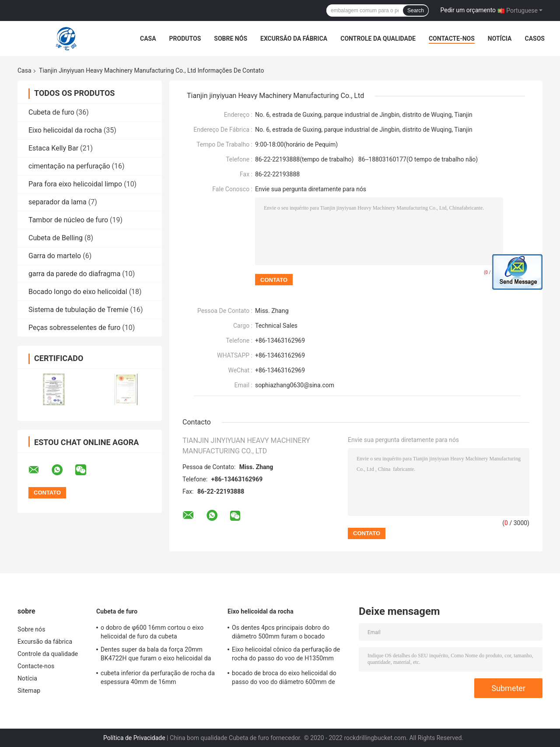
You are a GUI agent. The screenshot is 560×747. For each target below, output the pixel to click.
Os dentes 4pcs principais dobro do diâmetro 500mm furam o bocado (281, 632)
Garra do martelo (55, 256)
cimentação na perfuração (69, 166)
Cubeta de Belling (56, 238)
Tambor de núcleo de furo (68, 220)
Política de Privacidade (134, 738)
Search (416, 11)
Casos (534, 39)
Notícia (500, 39)
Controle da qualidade (378, 39)
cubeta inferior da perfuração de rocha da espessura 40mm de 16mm (158, 677)
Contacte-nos (452, 39)
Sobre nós (231, 39)
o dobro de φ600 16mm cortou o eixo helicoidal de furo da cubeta (152, 632)
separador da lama (58, 202)
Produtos (185, 39)
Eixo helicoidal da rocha (65, 130)
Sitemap (29, 691)
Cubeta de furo (51, 112)
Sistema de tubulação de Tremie (78, 310)
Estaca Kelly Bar (53, 148)
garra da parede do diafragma (74, 274)
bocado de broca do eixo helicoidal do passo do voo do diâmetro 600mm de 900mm (284, 679)
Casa (148, 39)
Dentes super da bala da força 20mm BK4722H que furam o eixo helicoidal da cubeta (156, 655)
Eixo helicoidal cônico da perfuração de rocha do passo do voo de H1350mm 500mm (286, 655)
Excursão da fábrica (294, 39)
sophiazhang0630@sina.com (295, 385)
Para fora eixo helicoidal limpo (75, 184)
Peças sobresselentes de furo (74, 328)
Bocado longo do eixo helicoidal (78, 292)
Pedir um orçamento (468, 10)
